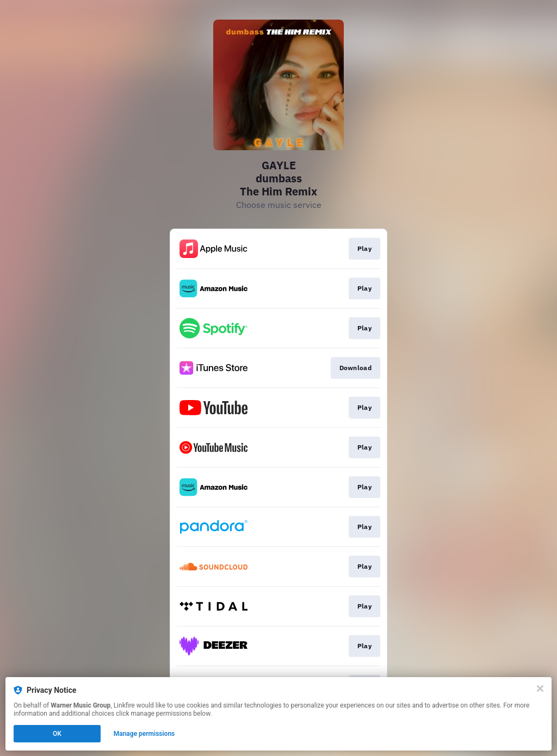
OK (57, 734)
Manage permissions (144, 734)
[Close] (540, 689)
